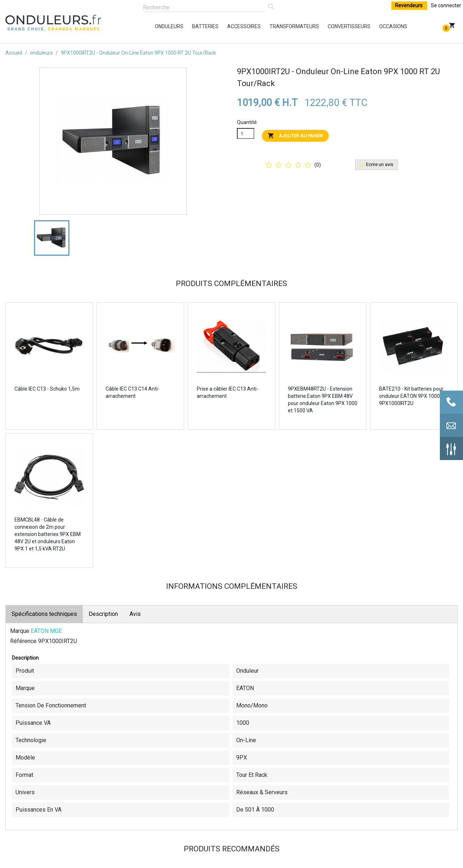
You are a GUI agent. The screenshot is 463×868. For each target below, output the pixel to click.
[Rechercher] (204, 8)
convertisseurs (330, 26)
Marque (20, 631)
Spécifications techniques (44, 614)
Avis (135, 614)
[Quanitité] (246, 133)
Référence (23, 641)
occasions (381, 26)
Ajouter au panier (295, 135)
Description (103, 614)
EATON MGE (46, 631)
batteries (194, 26)
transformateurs (271, 26)
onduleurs (157, 26)
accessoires (229, 26)
